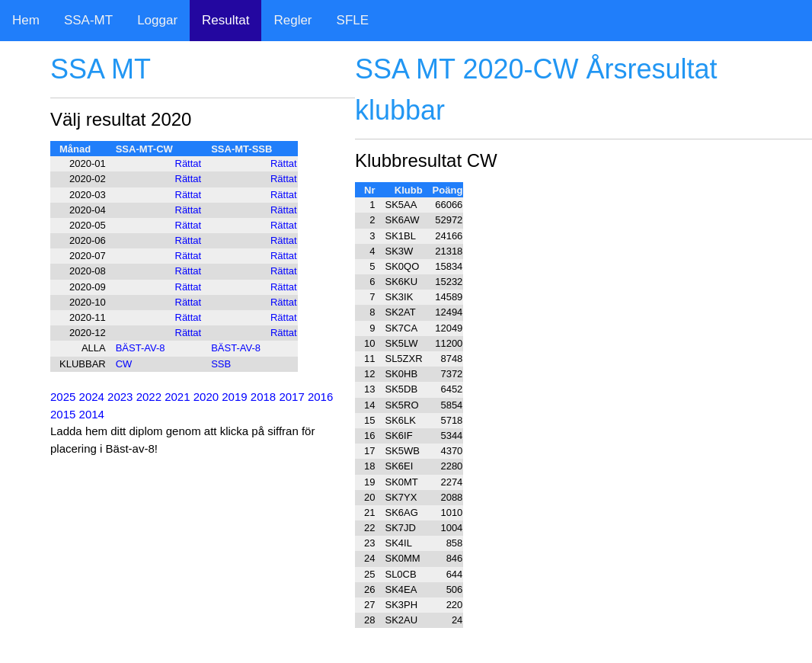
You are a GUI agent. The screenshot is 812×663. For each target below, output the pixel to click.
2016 (320, 397)
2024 (92, 397)
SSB (221, 364)
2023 (120, 397)
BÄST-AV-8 (141, 348)
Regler (293, 20)
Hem (26, 20)
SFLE (353, 20)
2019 (234, 397)
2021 (177, 397)
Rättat (189, 163)
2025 (63, 397)
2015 (63, 414)
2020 (206, 397)
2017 (291, 397)
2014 (92, 414)
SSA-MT (88, 20)
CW (124, 364)
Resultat (225, 20)
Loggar (157, 20)
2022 (149, 397)
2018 (263, 397)
